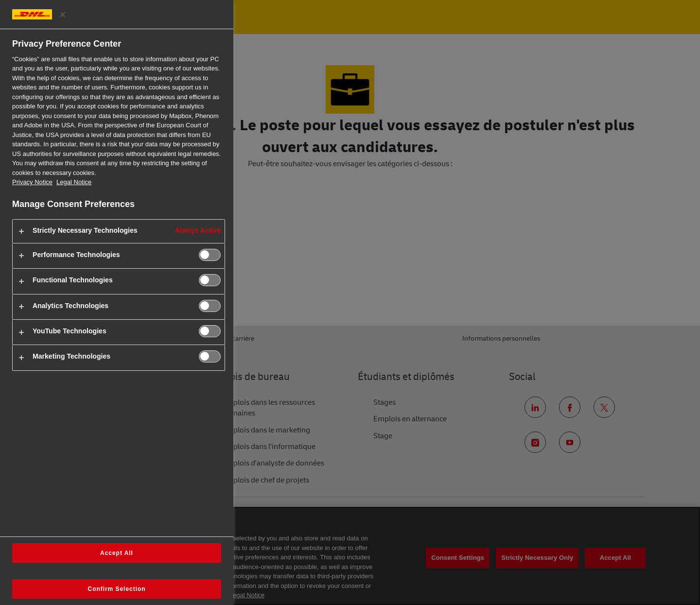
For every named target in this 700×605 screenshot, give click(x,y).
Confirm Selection (117, 589)
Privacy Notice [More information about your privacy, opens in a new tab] (32, 182)
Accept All (117, 553)
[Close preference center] (63, 15)
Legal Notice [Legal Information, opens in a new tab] (74, 182)
